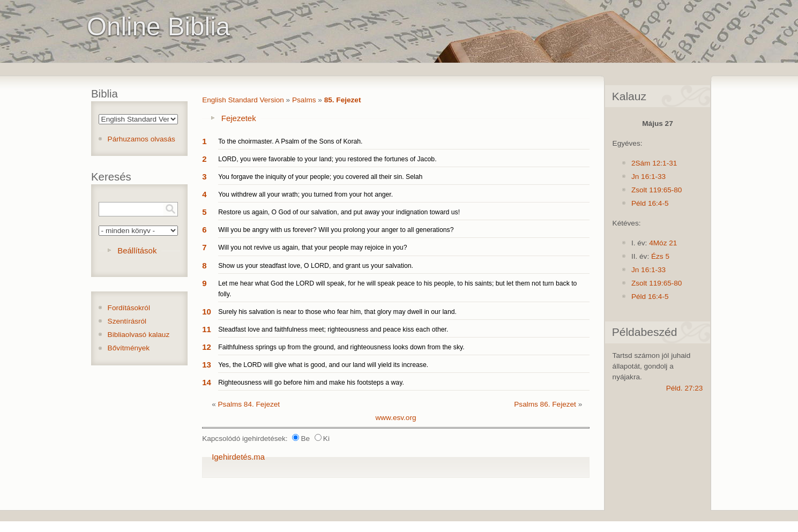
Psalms (304, 100)
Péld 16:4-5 (650, 203)
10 (207, 312)
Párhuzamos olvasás (141, 139)
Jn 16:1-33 (648, 177)
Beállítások (137, 250)
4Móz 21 (663, 243)
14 (207, 382)
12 (207, 347)
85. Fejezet (343, 100)
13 (207, 365)
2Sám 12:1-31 (654, 163)
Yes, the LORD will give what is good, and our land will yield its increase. (323, 365)
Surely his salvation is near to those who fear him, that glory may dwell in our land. (337, 312)
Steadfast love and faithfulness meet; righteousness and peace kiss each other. (333, 329)
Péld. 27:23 (685, 388)
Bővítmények (129, 348)
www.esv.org (396, 418)
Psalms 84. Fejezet (249, 404)
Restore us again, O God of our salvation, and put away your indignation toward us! (339, 212)
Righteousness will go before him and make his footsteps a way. (311, 383)
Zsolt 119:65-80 (657, 190)
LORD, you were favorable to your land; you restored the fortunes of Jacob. (327, 159)
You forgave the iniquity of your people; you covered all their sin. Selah (320, 177)
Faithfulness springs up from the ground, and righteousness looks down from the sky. (341, 347)
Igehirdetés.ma (238, 457)
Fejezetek (239, 118)
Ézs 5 (660, 256)
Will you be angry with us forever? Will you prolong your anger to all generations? (336, 230)
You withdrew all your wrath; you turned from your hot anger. (305, 194)
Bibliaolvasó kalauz (139, 335)
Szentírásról (127, 321)
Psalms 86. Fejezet (545, 404)
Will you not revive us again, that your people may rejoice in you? (312, 248)
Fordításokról (129, 308)
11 (207, 329)
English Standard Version (243, 100)
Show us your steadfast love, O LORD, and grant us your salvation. (316, 266)
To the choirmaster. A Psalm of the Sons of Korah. (290, 141)
